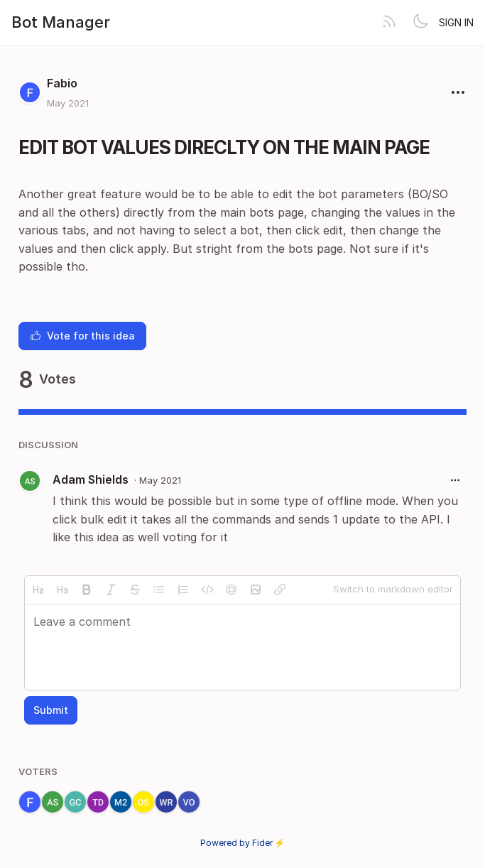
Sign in (456, 22)
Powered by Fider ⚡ (243, 843)
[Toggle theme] (420, 23)
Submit (51, 710)
